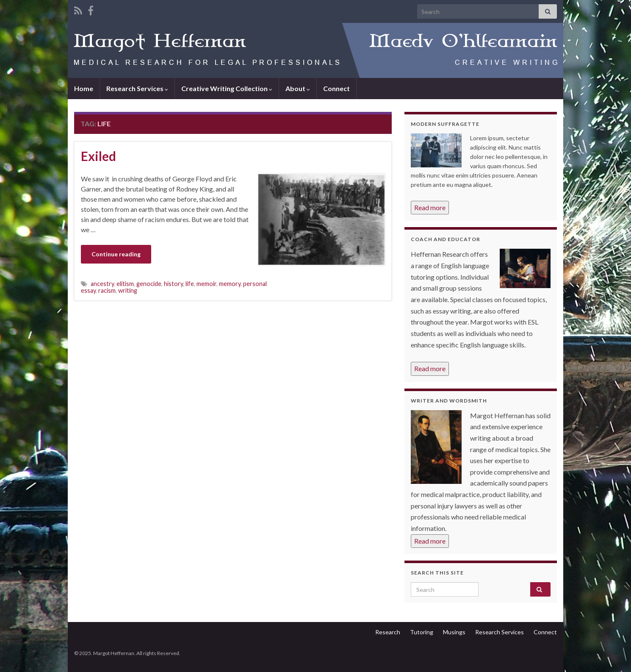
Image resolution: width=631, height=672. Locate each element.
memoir (206, 284)
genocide (149, 284)
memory (230, 284)
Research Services (137, 88)
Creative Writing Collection (227, 88)
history (173, 284)
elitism (125, 284)
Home (84, 88)
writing (128, 290)
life (190, 284)
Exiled (98, 156)
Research (388, 632)
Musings (454, 632)
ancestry (102, 284)
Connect (336, 88)
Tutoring (422, 632)
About (298, 88)
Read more (430, 207)
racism (107, 290)
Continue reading (116, 254)
